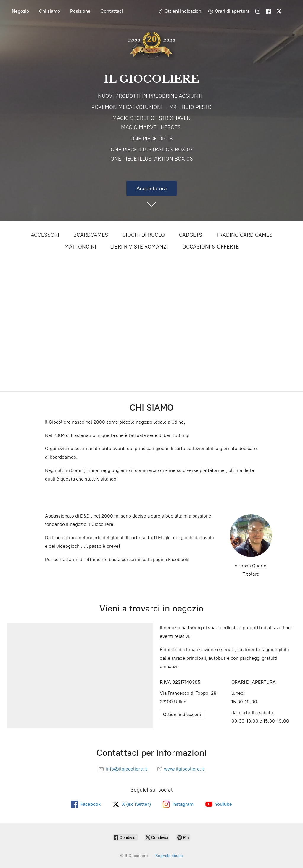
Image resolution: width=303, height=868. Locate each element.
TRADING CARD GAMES (244, 235)
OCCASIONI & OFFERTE (211, 247)
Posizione (80, 11)
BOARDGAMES (91, 235)
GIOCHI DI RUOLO (144, 235)
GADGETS (191, 235)
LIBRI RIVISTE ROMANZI (139, 247)
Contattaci (112, 11)
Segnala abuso (169, 856)
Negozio (20, 11)
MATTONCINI (80, 247)
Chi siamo (50, 11)
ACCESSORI (45, 235)
